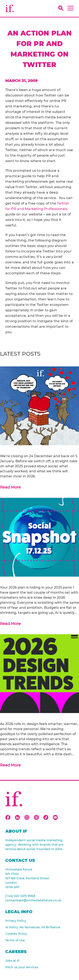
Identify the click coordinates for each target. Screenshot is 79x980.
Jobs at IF (12, 961)
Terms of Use (15, 940)
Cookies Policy (16, 934)
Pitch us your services (22, 967)
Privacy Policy (16, 921)
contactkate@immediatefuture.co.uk (33, 900)
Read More (10, 487)
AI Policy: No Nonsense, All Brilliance (33, 927)
